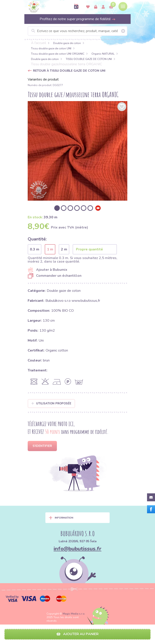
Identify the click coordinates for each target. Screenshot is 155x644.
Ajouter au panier (77, 634)
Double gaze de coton (67, 43)
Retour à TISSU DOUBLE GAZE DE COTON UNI (69, 71)
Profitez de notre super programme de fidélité (78, 19)
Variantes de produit (43, 79)
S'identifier (42, 446)
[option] (77, 151)
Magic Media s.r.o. (74, 614)
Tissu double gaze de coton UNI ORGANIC (58, 54)
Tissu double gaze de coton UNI (51, 48)
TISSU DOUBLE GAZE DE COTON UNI (89, 59)
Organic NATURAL (103, 54)
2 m (64, 249)
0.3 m (35, 249)
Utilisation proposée (51, 404)
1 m (50, 249)
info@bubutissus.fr (77, 549)
